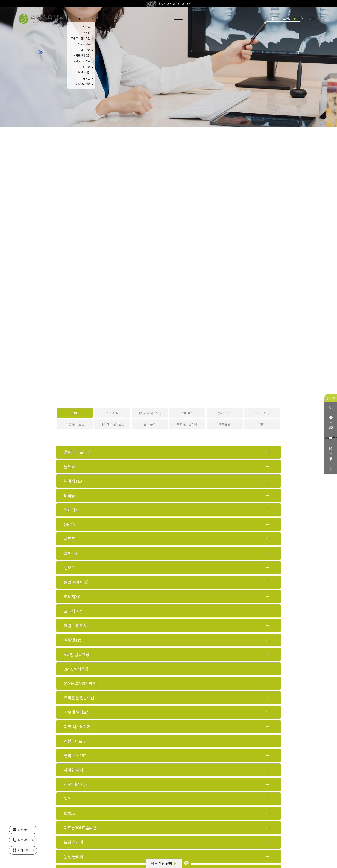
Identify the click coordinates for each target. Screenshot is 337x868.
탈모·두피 (150, 424)
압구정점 (85, 50)
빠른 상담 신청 (164, 863)
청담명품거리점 (82, 61)
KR (311, 19)
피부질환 (225, 424)
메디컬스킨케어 (187, 424)
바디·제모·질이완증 (112, 424)
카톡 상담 (21, 828)
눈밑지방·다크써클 (150, 413)
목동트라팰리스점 (81, 38)
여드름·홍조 (262, 413)
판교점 (87, 67)
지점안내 (80, 19)
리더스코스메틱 (24, 849)
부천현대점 (84, 72)
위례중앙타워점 (82, 84)
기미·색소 (187, 413)
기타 (262, 424)
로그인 (323, 19)
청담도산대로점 (82, 55)
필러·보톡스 (225, 413)
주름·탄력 (112, 413)
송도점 (87, 78)
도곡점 (87, 27)
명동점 (87, 33)
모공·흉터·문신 (75, 424)
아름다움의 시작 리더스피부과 (42, 19)
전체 (75, 413)
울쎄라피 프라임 (281, 19)
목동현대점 (84, 44)
